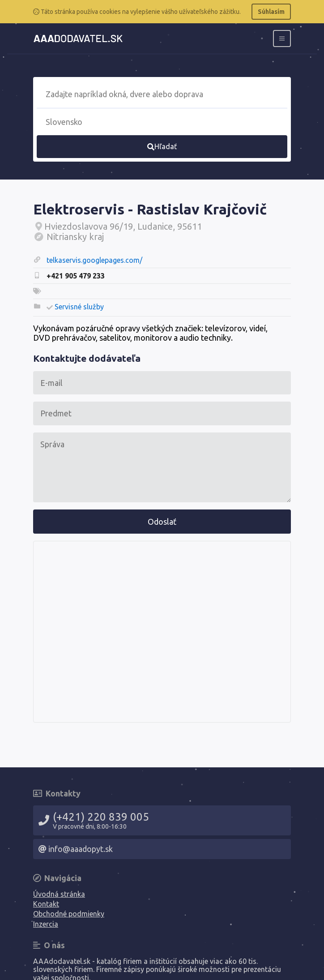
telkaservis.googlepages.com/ (94, 260)
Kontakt (46, 904)
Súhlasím (271, 12)
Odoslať (162, 522)
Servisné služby (79, 307)
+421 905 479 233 (76, 276)
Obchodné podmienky (69, 914)
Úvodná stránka (59, 894)
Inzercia (46, 924)
